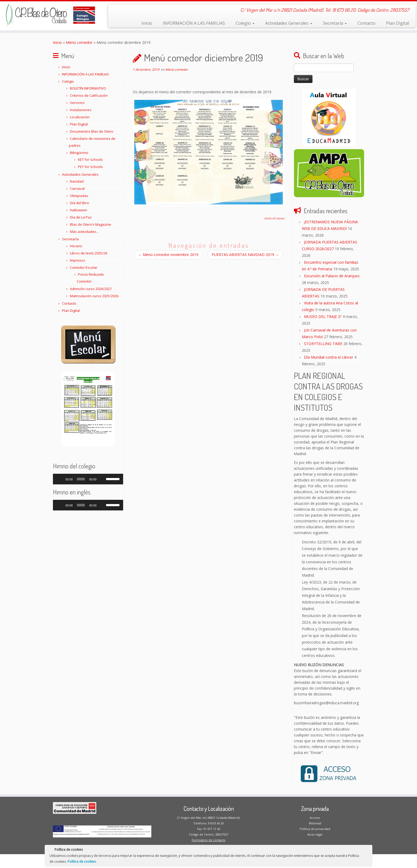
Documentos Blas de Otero (92, 131)
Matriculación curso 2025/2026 (94, 296)
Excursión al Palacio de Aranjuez (332, 276)
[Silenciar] (102, 479)
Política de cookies (82, 861)
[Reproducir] (60, 479)
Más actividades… (85, 232)
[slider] (81, 479)
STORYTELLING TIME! (323, 344)
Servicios (77, 103)
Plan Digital (398, 23)
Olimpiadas (79, 196)
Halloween (79, 210)
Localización (80, 117)
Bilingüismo (79, 153)
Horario (76, 246)
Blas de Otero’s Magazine (91, 224)
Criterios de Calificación (89, 95)
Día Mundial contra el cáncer (329, 357)
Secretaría (335, 23)
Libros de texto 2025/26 (89, 253)
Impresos (78, 260)
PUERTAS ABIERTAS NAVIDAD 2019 (245, 255)
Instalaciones (81, 110)
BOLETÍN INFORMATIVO (88, 88)
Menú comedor (79, 42)
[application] (88, 479)
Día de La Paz (81, 217)
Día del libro (80, 203)
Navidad (77, 181)
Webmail (315, 823)
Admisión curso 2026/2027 (91, 289)
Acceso (315, 818)
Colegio (245, 23)
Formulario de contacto (209, 840)
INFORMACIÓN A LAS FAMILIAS (194, 23)
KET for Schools (90, 160)
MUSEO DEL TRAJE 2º (323, 316)
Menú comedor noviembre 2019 (168, 255)
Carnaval (77, 188)
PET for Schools (90, 167)
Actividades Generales (289, 23)
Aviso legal (315, 834)
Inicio (147, 23)
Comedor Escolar (84, 267)
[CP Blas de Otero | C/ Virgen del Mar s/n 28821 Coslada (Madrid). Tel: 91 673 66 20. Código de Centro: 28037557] (48, 15)
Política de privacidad (315, 829)
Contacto (366, 23)
